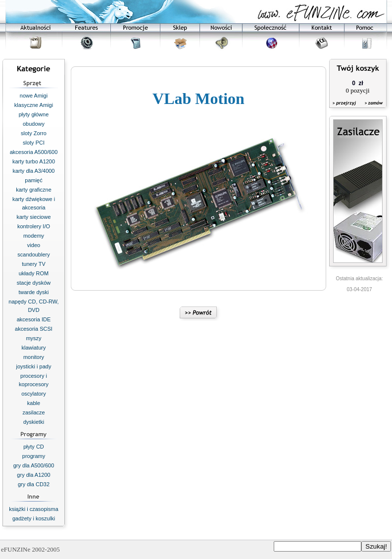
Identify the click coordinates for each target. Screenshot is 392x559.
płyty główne (34, 114)
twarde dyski (33, 292)
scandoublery (33, 254)
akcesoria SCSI (34, 329)
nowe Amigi (34, 96)
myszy (33, 338)
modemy (34, 236)
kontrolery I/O (34, 226)
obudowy (34, 124)
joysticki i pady (34, 366)
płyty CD (34, 447)
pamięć (33, 180)
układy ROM (34, 273)
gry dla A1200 (33, 475)
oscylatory (34, 394)
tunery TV (34, 264)
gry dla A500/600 (34, 465)
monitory (34, 357)
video (34, 245)
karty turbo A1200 (34, 161)
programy (34, 456)
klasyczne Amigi (34, 105)
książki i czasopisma (34, 509)
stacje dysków (34, 283)
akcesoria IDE (34, 319)
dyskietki (34, 422)
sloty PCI (34, 143)
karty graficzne (34, 190)
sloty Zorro (34, 133)
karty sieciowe (33, 217)
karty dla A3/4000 (33, 171)
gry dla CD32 (34, 484)
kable (34, 403)
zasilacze (33, 412)
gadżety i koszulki (34, 518)
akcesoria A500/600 (34, 152)
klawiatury (34, 348)
